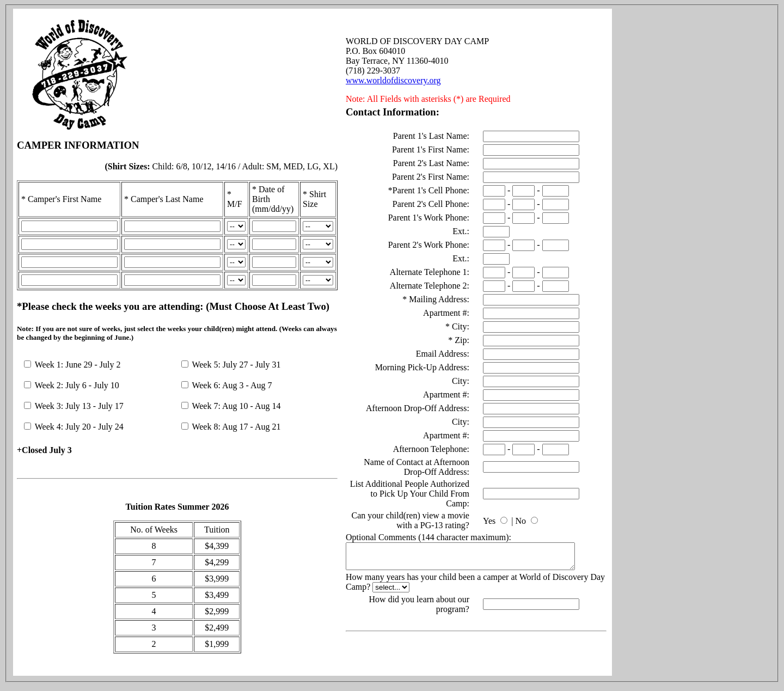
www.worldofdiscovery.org (393, 78)
